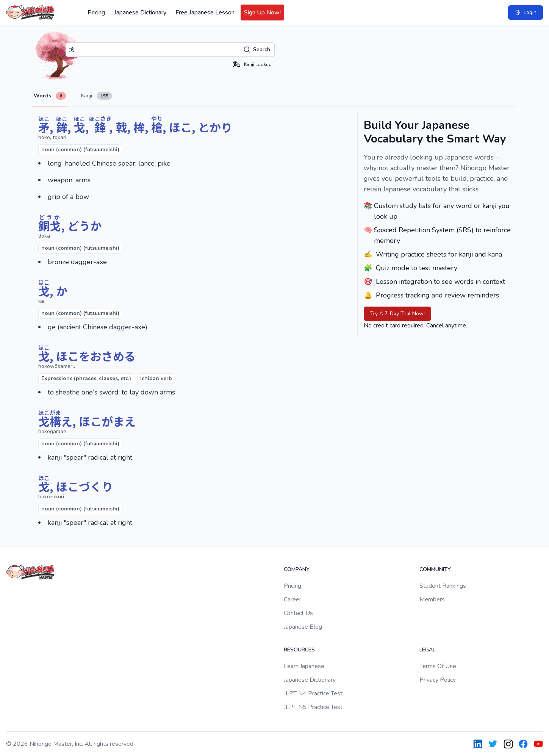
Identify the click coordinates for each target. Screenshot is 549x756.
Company (297, 569)
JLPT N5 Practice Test (313, 707)
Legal (427, 650)
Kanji (97, 96)
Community (435, 569)
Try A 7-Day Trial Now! (397, 314)
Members (432, 599)
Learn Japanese (304, 666)
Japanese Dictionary (140, 13)
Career (292, 599)
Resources (299, 650)
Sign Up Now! (262, 13)
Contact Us (298, 613)
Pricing (96, 13)
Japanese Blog (303, 627)
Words (50, 96)
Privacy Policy (438, 680)
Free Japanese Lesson (205, 13)
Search (257, 50)
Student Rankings (443, 586)
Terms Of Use (438, 666)
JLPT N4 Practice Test (313, 693)
